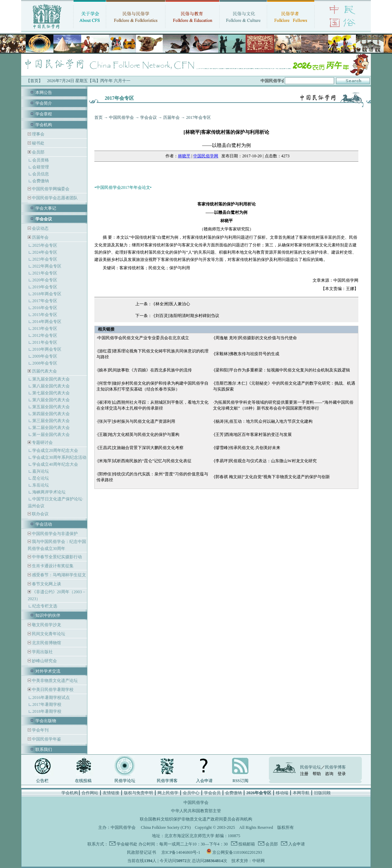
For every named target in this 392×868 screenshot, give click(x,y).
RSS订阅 (240, 781)
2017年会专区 (45, 301)
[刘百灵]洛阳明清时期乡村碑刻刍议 (187, 316)
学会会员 (212, 793)
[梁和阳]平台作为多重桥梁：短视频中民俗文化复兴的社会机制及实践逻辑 (282, 370)
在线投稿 (83, 781)
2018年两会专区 (47, 294)
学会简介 (44, 103)
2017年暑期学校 (47, 704)
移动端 (282, 793)
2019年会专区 (45, 287)
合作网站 (90, 793)
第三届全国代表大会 (51, 421)
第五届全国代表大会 (51, 407)
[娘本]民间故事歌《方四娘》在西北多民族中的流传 (145, 370)
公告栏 (42, 781)
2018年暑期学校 (47, 711)
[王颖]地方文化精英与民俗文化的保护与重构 (138, 435)
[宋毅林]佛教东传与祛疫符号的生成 (247, 354)
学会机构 (44, 125)
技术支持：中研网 (248, 861)
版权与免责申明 (138, 793)
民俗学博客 (167, 781)
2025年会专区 (45, 245)
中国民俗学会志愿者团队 (54, 198)
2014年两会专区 (47, 322)
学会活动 (44, 524)
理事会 (38, 134)
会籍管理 (41, 167)
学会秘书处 (127, 844)
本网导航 (301, 793)
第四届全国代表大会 (51, 414)
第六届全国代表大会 (51, 400)
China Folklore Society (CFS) (166, 827)
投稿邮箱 (246, 844)
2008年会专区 (45, 363)
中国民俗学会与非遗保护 (54, 534)
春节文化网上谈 (46, 584)
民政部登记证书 (142, 852)
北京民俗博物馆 (46, 643)
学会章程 (44, 114)
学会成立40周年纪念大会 (55, 464)
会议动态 (40, 228)
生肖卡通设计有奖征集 (52, 566)
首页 (99, 117)
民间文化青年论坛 (48, 634)
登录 (342, 774)
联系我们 (44, 749)
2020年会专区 (45, 280)
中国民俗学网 (206, 156)
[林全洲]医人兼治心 (172, 304)
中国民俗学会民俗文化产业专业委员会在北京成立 (143, 338)
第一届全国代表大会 (51, 435)
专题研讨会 (42, 442)
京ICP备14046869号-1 (181, 852)
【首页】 (34, 81)
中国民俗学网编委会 (50, 189)
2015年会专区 (45, 315)
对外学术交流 (48, 671)
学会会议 (148, 117)
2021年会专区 (45, 273)
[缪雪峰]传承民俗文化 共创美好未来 (247, 448)
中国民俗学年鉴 (46, 739)
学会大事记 (46, 208)
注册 (304, 774)
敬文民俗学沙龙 (46, 625)
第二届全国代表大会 (51, 428)
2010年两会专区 (47, 349)
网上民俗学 (168, 793)
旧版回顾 (322, 793)
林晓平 (184, 156)
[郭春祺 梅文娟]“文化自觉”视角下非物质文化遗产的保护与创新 (272, 477)
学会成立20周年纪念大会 (55, 450)
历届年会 (40, 237)
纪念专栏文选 (45, 606)
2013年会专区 (45, 328)
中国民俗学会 (121, 117)
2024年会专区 (45, 252)
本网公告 (44, 93)
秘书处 (38, 143)
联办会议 (40, 514)
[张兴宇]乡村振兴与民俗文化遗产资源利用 (136, 421)
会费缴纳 (41, 181)
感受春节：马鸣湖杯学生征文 (58, 575)
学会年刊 (40, 730)
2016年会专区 (45, 308)
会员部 (38, 152)
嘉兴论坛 (41, 471)
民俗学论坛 (125, 781)
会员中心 (191, 793)
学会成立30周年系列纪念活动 (59, 457)
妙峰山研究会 (44, 661)
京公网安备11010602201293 (237, 852)
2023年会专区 (45, 259)
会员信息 (41, 174)
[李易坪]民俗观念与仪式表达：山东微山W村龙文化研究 (265, 461)
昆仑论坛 (41, 478)
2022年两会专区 (47, 266)
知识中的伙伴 (48, 615)
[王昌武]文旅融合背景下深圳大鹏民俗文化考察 (140, 448)
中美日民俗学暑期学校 (53, 690)
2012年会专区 (45, 335)
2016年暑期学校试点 (51, 698)
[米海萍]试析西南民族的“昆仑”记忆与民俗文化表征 (144, 461)
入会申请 (204, 781)
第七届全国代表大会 (51, 393)
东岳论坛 (41, 485)
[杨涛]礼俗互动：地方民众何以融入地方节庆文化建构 (263, 421)
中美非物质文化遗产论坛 (54, 681)
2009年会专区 (45, 356)
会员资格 (41, 160)
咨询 (329, 774)
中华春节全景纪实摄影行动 (56, 557)
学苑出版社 (42, 652)
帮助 (317, 774)
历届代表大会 (44, 371)
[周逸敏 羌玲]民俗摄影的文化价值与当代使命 (255, 338)
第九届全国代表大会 (51, 379)
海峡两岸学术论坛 (49, 492)
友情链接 (111, 793)
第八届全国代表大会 (51, 386)
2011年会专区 (45, 342)
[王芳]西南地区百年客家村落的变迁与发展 (253, 435)
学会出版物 (46, 721)
